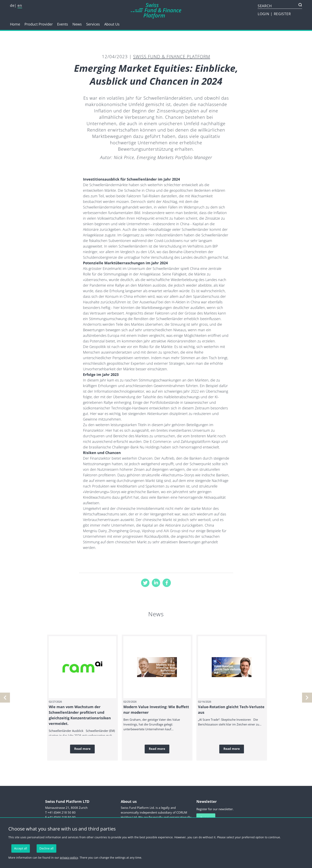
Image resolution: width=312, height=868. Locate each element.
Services (93, 24)
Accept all (21, 848)
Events (63, 24)
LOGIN (264, 14)
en (20, 5)
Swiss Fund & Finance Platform (172, 56)
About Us (112, 24)
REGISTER (282, 14)
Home (15, 24)
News (77, 24)
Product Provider (39, 24)
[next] (5, 698)
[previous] (307, 698)
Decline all (46, 848)
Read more (82, 749)
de (12, 5)
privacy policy (69, 858)
